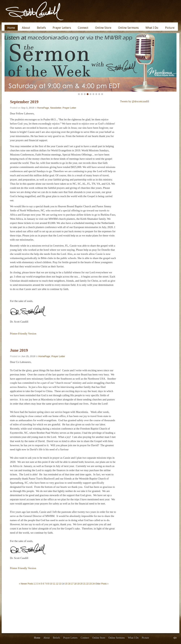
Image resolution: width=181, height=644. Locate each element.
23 (90, 584)
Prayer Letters (62, 28)
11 (54, 584)
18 (75, 584)
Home (11, 28)
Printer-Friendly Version (23, 334)
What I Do (152, 28)
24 (93, 584)
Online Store (103, 28)
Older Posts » (102, 584)
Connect (83, 28)
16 (69, 584)
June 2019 (19, 350)
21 (84, 584)
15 (66, 584)
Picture (170, 28)
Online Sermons (128, 28)
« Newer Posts (26, 584)
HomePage (43, 108)
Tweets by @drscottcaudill (135, 101)
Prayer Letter (69, 108)
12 (57, 584)
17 (72, 584)
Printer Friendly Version (23, 568)
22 (88, 584)
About (26, 28)
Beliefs (41, 28)
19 (78, 584)
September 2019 (24, 102)
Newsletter (56, 108)
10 (51, 584)
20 (81, 584)
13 (60, 584)
